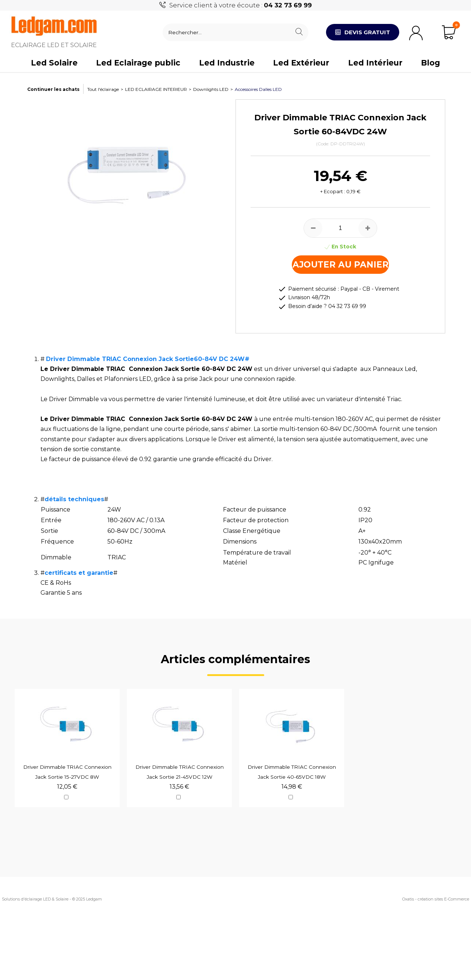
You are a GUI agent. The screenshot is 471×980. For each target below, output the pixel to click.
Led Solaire (54, 63)
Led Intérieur (375, 63)
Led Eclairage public (138, 63)
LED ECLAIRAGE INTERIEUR (156, 89)
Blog (431, 63)
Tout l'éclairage (103, 89)
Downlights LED (211, 89)
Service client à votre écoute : (240, 5)
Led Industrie (227, 63)
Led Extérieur (301, 63)
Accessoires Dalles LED (258, 89)
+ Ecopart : (333, 191)
